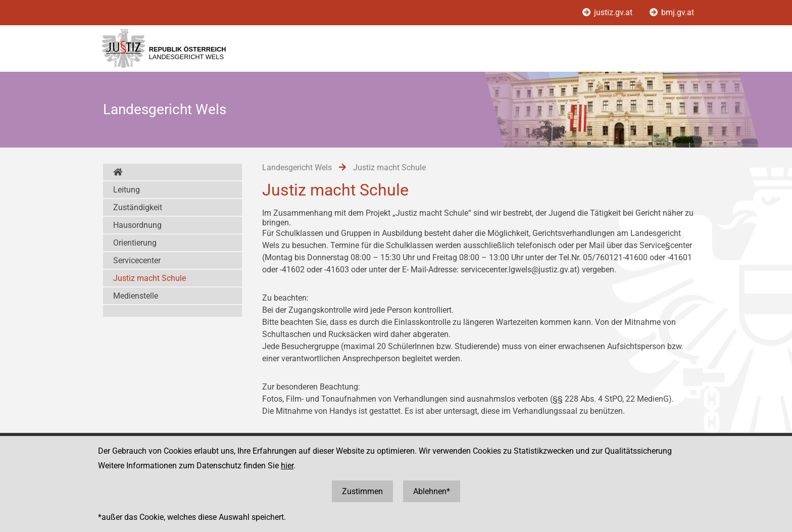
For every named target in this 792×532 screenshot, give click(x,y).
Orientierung (135, 243)
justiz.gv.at (608, 12)
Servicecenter (137, 260)
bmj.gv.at (672, 12)
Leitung (127, 190)
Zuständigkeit (138, 207)
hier (287, 466)
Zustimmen (362, 491)
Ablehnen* (432, 491)
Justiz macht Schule (150, 278)
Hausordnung (137, 225)
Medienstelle (136, 296)
